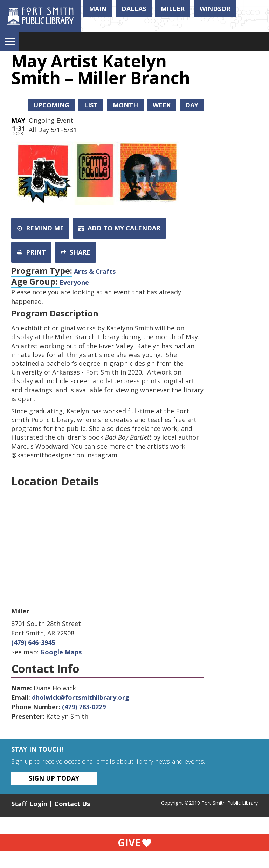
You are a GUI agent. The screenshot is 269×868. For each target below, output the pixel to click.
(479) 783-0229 (84, 707)
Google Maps (61, 652)
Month (125, 105)
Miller (173, 9)
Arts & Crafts (95, 271)
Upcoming (51, 105)
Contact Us (72, 804)
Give (134, 842)
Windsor (215, 9)
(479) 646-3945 (33, 642)
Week (162, 105)
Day (192, 105)
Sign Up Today (54, 778)
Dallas (134, 9)
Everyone (74, 282)
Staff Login (29, 804)
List (91, 105)
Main (98, 9)
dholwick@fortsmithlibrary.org (81, 697)
